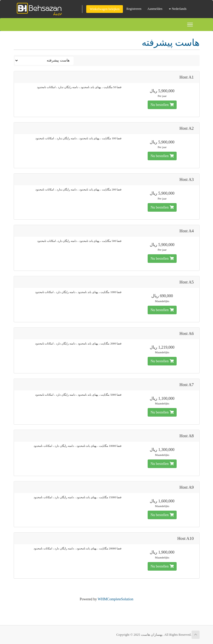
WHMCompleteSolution (116, 599)
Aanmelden (155, 9)
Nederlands (178, 9)
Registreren (134, 9)
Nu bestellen (162, 105)
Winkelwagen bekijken (105, 9)
